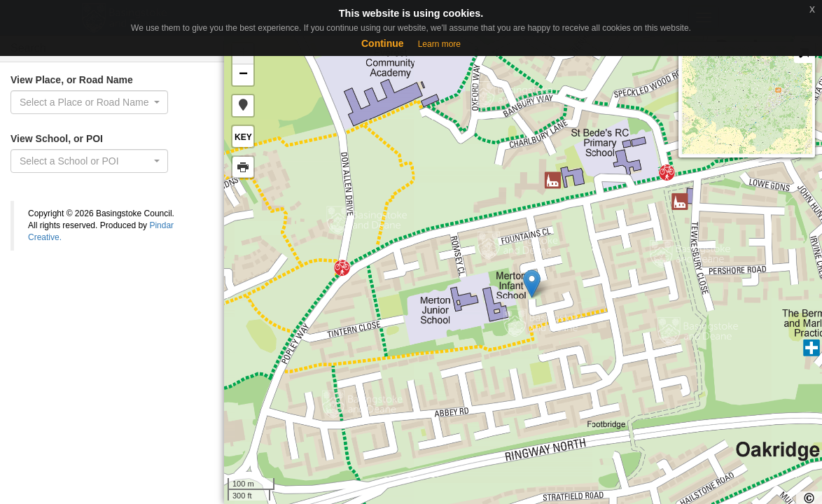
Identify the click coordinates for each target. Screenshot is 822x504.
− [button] (243, 75)
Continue (383, 43)
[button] (243, 106)
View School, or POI (57, 139)
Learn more (439, 44)
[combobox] (89, 102)
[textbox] (85, 161)
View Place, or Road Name (72, 80)
